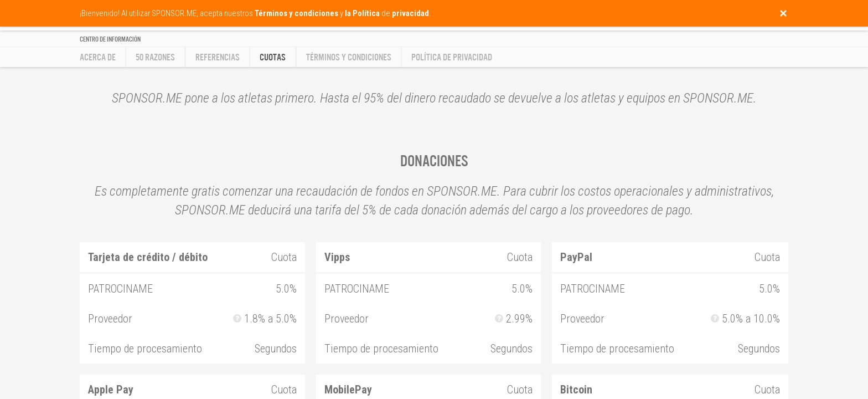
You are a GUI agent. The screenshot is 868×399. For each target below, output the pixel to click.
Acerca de (98, 57)
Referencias (218, 57)
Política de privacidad (452, 57)
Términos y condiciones (349, 57)
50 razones (155, 57)
